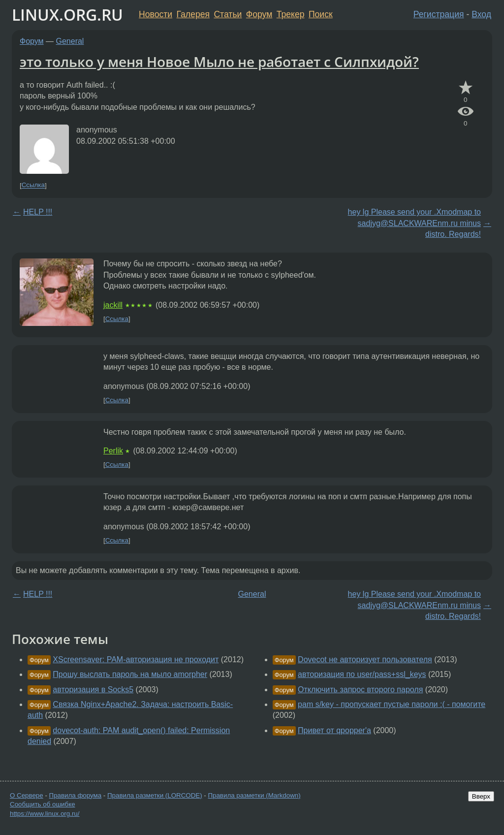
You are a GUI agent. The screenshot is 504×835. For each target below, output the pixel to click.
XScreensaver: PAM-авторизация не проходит (136, 659)
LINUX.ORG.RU (67, 15)
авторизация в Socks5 (93, 690)
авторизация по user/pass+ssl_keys (362, 674)
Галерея (193, 14)
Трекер (291, 14)
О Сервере (27, 795)
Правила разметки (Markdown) (254, 795)
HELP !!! (38, 212)
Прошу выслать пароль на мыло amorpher (130, 674)
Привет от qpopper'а (334, 730)
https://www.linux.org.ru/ (45, 814)
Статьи (228, 14)
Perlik (113, 451)
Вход (481, 14)
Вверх (481, 796)
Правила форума (76, 795)
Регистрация (439, 14)
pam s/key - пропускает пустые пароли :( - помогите (392, 704)
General (70, 41)
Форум (259, 14)
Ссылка (33, 185)
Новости (156, 14)
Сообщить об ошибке (43, 804)
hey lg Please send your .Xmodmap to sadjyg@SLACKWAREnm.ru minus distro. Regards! (414, 223)
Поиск (321, 14)
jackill (113, 305)
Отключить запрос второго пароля (360, 690)
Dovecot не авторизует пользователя (365, 659)
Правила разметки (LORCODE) (155, 795)
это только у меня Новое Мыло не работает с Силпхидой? (219, 62)
